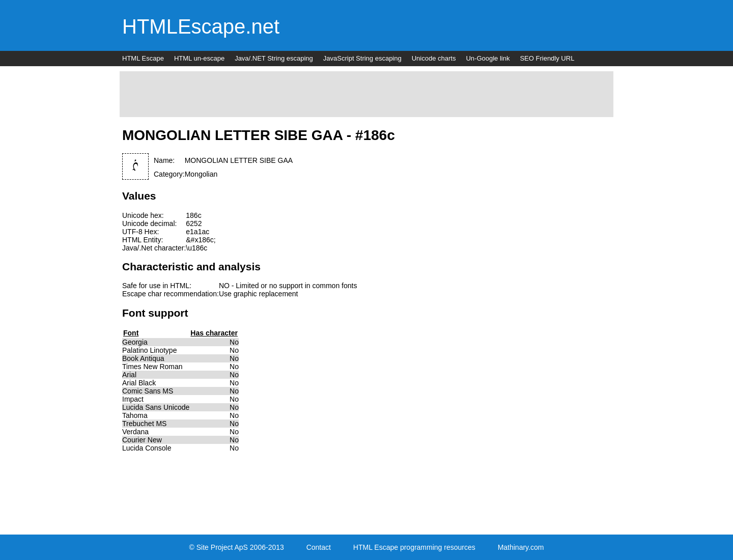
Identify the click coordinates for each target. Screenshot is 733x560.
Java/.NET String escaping (274, 58)
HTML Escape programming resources (414, 547)
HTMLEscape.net (201, 26)
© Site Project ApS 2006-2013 (237, 547)
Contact (319, 547)
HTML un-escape (199, 58)
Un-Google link (488, 58)
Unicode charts (434, 58)
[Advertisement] (366, 94)
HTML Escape (143, 58)
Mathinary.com (521, 547)
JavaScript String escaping (362, 58)
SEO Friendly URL (547, 58)
